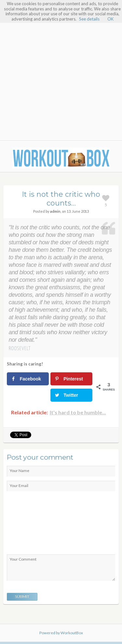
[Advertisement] (61, 75)
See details (89, 19)
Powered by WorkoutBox (61, 633)
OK (110, 19)
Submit (22, 596)
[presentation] (34, 524)
